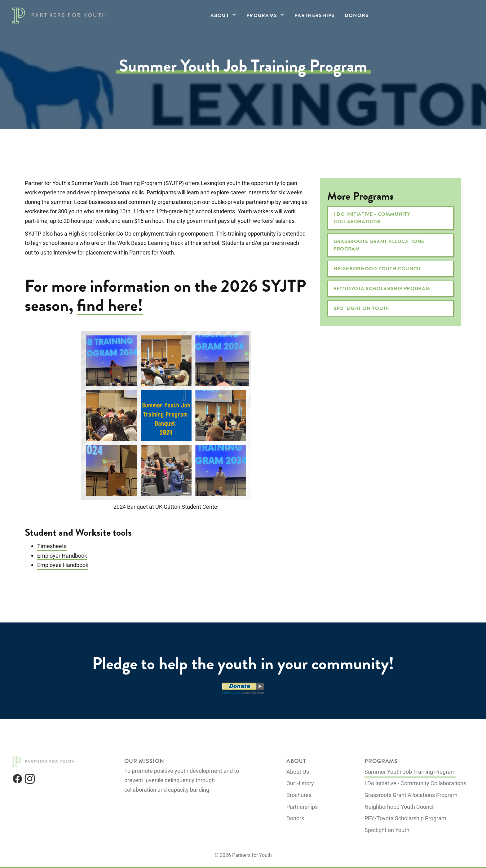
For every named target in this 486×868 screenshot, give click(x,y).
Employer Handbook (62, 556)
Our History (300, 783)
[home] (59, 15)
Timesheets (52, 546)
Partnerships (314, 15)
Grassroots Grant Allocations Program (379, 245)
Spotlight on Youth (362, 308)
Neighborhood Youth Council (378, 269)
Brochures (299, 795)
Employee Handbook (63, 565)
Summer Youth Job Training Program (410, 772)
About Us (298, 772)
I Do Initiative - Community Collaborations (372, 218)
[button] (223, 15)
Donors (357, 15)
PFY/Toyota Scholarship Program (382, 289)
